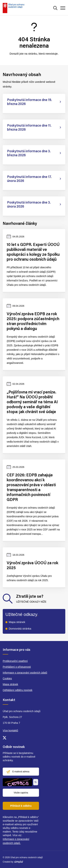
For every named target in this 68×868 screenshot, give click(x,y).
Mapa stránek (17, 622)
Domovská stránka (20, 629)
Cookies (7, 678)
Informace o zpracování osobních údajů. (16, 841)
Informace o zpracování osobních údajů (25, 673)
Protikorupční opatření (15, 661)
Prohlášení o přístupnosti (17, 667)
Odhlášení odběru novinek (17, 690)
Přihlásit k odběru (21, 806)
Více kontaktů (10, 730)
